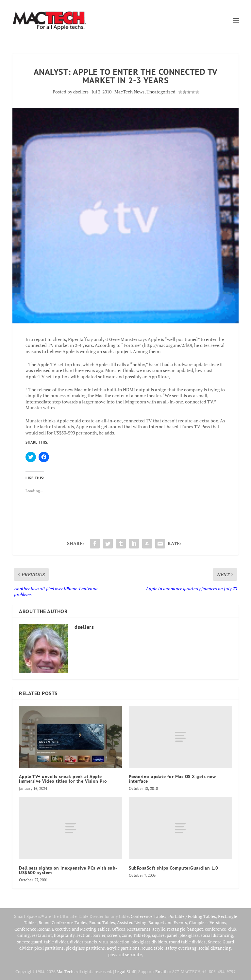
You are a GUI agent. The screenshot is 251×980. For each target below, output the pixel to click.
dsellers (81, 92)
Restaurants (139, 929)
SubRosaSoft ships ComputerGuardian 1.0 (173, 868)
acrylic (159, 929)
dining (24, 935)
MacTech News (129, 92)
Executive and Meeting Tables (81, 929)
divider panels (84, 942)
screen (114, 935)
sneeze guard (30, 942)
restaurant (42, 935)
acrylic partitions (123, 948)
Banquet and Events (168, 923)
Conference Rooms (32, 929)
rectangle (176, 929)
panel (172, 935)
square (158, 935)
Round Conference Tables (63, 923)
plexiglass (189, 935)
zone (126, 935)
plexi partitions (49, 948)
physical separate (125, 955)
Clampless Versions (208, 923)
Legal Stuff (125, 972)
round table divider (187, 942)
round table (152, 948)
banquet (195, 929)
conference (216, 929)
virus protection (114, 942)
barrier (99, 935)
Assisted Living (132, 923)
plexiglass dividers (149, 942)
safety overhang (181, 948)
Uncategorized (161, 92)
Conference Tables (149, 916)
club (232, 929)
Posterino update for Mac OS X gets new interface (172, 779)
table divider (56, 942)
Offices (118, 929)
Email (161, 972)
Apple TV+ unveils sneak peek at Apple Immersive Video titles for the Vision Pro (63, 779)
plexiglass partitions (85, 948)
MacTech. (66, 972)
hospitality (64, 935)
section (84, 935)
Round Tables (102, 923)
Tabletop (142, 935)
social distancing (217, 935)
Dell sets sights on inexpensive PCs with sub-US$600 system (68, 870)
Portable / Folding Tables (192, 916)
